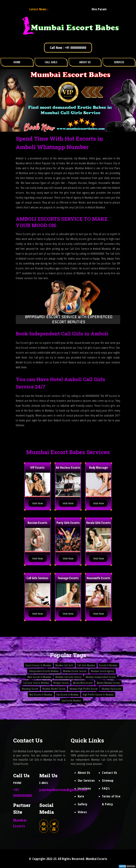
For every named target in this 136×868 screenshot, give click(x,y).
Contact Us (110, 773)
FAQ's (106, 788)
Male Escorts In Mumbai (39, 677)
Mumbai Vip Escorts (111, 689)
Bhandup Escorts (30, 689)
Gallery (83, 804)
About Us (84, 773)
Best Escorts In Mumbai (41, 694)
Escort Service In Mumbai (38, 665)
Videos (82, 812)
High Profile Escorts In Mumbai (98, 694)
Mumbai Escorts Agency (102, 671)
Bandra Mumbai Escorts (108, 683)
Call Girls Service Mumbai (36, 683)
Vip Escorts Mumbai (71, 700)
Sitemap (108, 780)
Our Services (86, 780)
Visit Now (38, 503)
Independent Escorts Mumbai (44, 671)
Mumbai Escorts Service (75, 671)
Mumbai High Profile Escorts (84, 689)
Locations (84, 788)
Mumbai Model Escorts (54, 689)
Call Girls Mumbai (86, 665)
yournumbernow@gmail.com (63, 790)
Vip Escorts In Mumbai (68, 694)
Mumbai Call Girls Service (68, 677)
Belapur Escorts (61, 683)
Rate (81, 796)
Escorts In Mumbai (108, 665)
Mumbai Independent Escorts (101, 677)
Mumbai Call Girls (64, 665)
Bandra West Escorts (83, 683)
